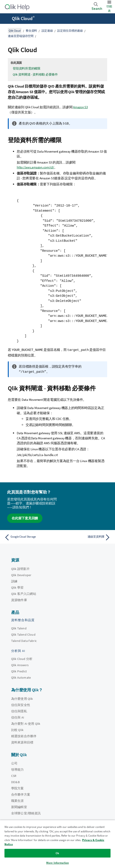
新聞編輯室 (19, 807)
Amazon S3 (80, 107)
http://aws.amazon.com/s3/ (35, 167)
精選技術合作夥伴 (24, 736)
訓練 (14, 581)
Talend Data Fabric (24, 640)
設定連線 (47, 31)
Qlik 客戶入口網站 (24, 593)
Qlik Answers (20, 665)
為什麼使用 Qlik (22, 698)
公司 (14, 763)
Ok (57, 853)
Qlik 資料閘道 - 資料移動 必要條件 (35, 74)
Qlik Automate (21, 677)
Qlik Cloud (23, 18)
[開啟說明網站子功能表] (6, 19)
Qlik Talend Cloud (23, 634)
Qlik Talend (19, 628)
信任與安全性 (21, 704)
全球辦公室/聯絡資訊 (26, 813)
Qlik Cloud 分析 (22, 658)
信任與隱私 (19, 711)
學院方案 (18, 788)
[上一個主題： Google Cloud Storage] (30, 537)
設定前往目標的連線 (70, 31)
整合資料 (31, 31)
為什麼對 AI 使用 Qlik (26, 723)
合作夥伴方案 (21, 794)
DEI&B (15, 782)
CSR (14, 775)
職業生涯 (18, 800)
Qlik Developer (21, 575)
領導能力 (18, 769)
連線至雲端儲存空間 (21, 36)
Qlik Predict (19, 671)
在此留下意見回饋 (25, 518)
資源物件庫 (19, 600)
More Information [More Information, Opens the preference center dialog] (57, 863)
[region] (57, 844)
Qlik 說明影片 (20, 568)
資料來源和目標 (22, 742)
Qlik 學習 (17, 587)
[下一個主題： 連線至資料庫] (85, 537)
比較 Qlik (17, 729)
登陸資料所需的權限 (27, 68)
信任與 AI (18, 717)
